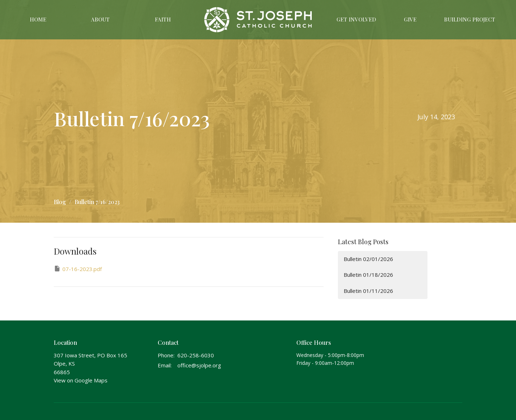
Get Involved (356, 19)
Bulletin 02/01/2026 (368, 259)
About (100, 19)
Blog (60, 202)
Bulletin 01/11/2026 (368, 291)
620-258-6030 (196, 355)
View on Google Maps (81, 380)
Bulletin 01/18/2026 (368, 275)
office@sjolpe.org (199, 365)
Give (410, 19)
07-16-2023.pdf (78, 269)
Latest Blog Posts (363, 242)
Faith (163, 19)
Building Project (470, 19)
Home (38, 19)
